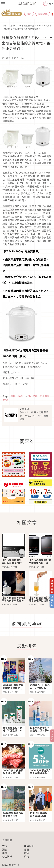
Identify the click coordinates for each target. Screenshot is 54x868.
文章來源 (24, 409)
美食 (5, 853)
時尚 (27, 853)
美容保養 (29, 846)
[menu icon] (3, 4)
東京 (29, 14)
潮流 (5, 849)
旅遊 (27, 849)
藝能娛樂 (7, 856)
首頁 (4, 25)
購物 (13, 25)
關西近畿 (43, 14)
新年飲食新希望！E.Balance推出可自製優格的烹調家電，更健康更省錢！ (27, 27)
